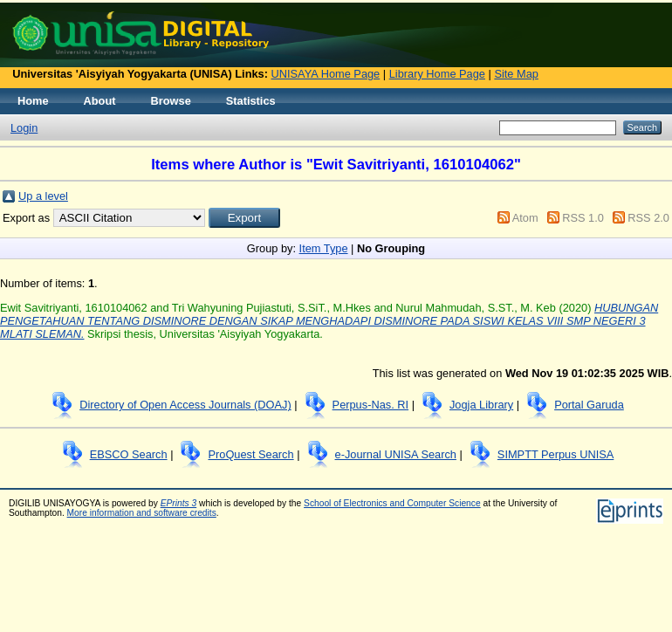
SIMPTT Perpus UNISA (555, 454)
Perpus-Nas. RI (370, 405)
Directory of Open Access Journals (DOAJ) (185, 405)
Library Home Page (437, 74)
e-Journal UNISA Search (396, 454)
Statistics (251, 101)
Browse (171, 101)
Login (24, 128)
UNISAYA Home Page (326, 74)
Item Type (324, 248)
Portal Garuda (589, 405)
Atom (525, 218)
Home (33, 101)
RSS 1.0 (583, 218)
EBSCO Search (129, 454)
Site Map (516, 74)
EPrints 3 (179, 503)
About (100, 101)
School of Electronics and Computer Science (392, 503)
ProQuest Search (250, 454)
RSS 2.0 (648, 218)
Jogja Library (481, 405)
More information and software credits (142, 513)
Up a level (43, 196)
